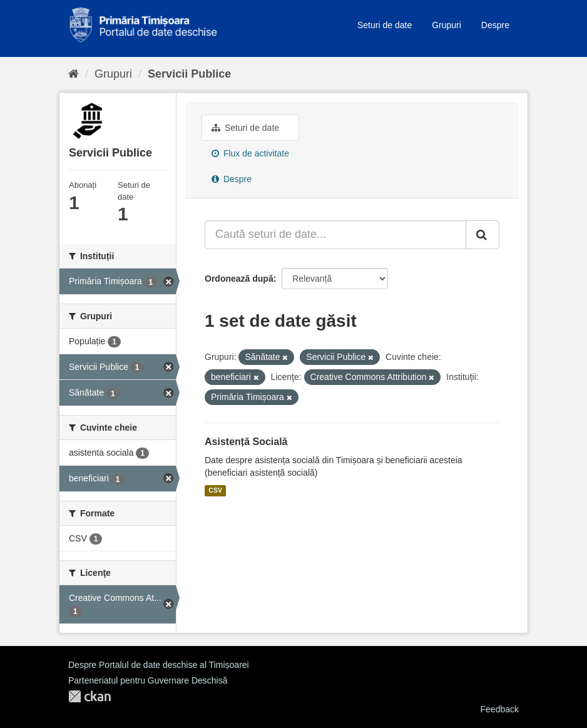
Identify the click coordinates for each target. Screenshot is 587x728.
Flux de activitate (250, 153)
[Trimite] (482, 235)
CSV (215, 491)
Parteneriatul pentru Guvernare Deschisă (148, 680)
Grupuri (447, 25)
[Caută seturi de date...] (335, 235)
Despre (495, 25)
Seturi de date (385, 25)
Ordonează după (239, 279)
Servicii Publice (189, 74)
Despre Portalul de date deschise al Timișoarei (159, 665)
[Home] (74, 74)
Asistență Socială (246, 442)
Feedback (500, 709)
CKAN (89, 696)
